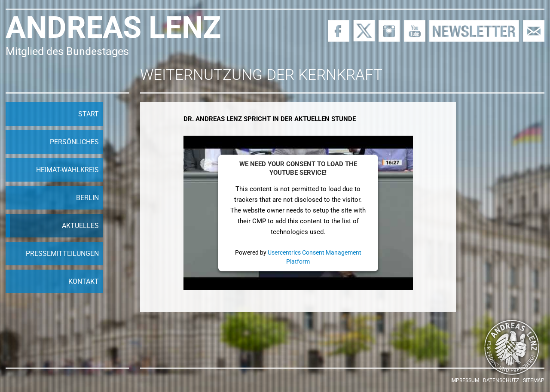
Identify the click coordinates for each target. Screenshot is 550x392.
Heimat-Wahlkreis (67, 170)
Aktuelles (80, 226)
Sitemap (534, 380)
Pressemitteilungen (62, 254)
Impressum (465, 380)
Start (89, 114)
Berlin (87, 198)
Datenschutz (501, 380)
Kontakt (84, 281)
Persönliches (74, 142)
